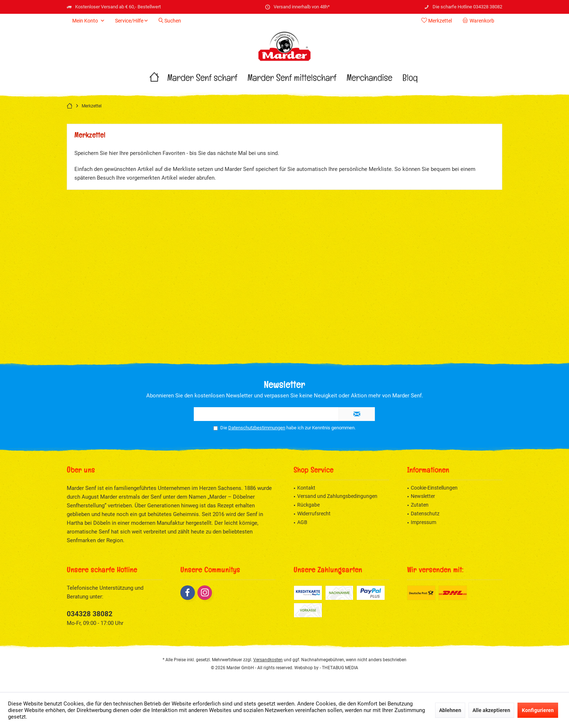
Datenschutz (425, 514)
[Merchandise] (369, 80)
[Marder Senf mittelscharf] (292, 80)
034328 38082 (90, 614)
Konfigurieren (538, 710)
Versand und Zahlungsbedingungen (337, 496)
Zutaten (420, 505)
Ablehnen (450, 710)
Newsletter (423, 496)
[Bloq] (410, 80)
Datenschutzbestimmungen (257, 428)
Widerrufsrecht (314, 514)
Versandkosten (268, 660)
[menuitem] (480, 21)
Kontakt (306, 488)
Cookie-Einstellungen (434, 488)
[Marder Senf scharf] (202, 80)
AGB (302, 522)
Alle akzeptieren (491, 710)
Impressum (423, 522)
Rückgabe (308, 505)
